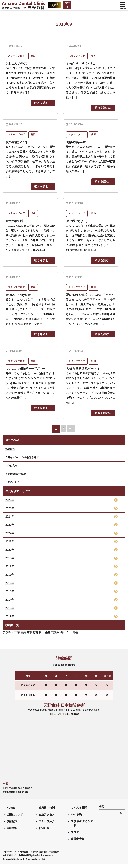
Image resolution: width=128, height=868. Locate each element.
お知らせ (44, 832)
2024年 (10, 521)
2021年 (10, 546)
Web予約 (76, 819)
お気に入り (11, 470)
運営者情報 (77, 843)
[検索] (121, 817)
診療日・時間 (47, 812)
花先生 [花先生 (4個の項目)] (55, 637)
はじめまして (13, 487)
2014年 (10, 604)
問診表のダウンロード (82, 828)
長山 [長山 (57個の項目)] (63, 637)
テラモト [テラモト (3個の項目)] (8, 637)
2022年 (10, 538)
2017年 (10, 579)
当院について (15, 819)
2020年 (10, 554)
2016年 (10, 587)
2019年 (10, 563)
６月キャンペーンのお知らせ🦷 (22, 462)
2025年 (10, 513)
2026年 (10, 504)
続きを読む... (43, 103)
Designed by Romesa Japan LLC (29, 864)
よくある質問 (79, 812)
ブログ (75, 837)
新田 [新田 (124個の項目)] (42, 637)
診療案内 (12, 826)
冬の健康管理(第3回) (16, 478)
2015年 (10, 596)
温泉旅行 (10, 453)
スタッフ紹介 (47, 826)
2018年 (10, 571)
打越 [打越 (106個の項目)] (36, 637)
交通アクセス (47, 819)
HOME (11, 812)
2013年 (10, 612)
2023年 (10, 529)
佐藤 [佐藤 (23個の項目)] (23, 637)
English (57, 3)
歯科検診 (12, 832)
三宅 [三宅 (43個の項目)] (17, 637)
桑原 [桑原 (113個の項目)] (48, 637)
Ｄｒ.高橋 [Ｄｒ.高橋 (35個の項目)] (72, 637)
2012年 (10, 621)
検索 (101, 811)
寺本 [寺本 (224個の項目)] (29, 637)
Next (72, 433)
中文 (57, 7)
